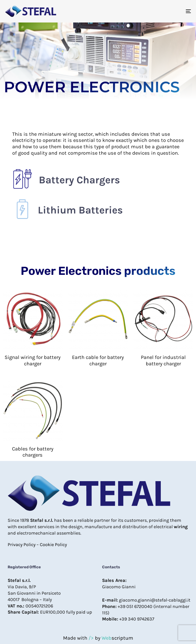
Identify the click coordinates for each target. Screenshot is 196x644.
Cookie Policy (53, 545)
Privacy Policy (22, 545)
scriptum (117, 638)
